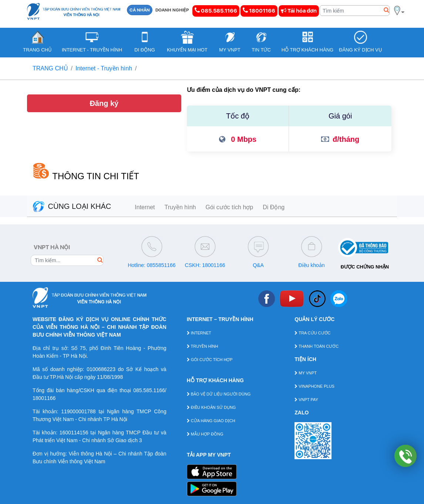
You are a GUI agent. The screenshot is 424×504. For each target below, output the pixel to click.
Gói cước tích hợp (229, 207)
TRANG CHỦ (50, 68)
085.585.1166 (216, 11)
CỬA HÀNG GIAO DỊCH (211, 421)
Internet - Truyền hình (104, 68)
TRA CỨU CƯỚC (312, 333)
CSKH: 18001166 (205, 265)
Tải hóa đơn (299, 11)
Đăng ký (104, 103)
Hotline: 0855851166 (152, 265)
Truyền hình (180, 207)
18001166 (259, 11)
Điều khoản (311, 265)
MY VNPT (306, 373)
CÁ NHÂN (140, 10)
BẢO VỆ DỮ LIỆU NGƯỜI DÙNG (219, 394)
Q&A (258, 265)
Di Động (274, 207)
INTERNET (199, 333)
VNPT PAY (306, 400)
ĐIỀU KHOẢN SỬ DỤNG (211, 407)
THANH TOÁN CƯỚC (317, 346)
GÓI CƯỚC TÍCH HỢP (210, 360)
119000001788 (78, 411)
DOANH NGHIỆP (172, 10)
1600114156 (74, 433)
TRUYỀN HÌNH (203, 346)
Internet (145, 207)
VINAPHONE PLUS (314, 386)
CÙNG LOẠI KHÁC (72, 206)
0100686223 (101, 369)
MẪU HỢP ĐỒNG (205, 434)
